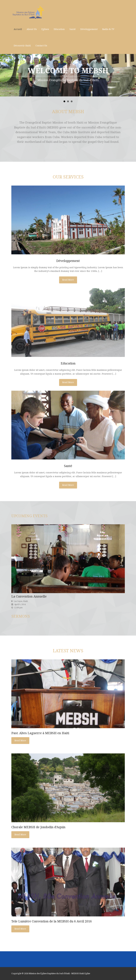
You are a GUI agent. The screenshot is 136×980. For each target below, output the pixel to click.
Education (59, 29)
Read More (68, 280)
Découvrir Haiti (22, 46)
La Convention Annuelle (29, 596)
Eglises (45, 29)
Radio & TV (108, 29)
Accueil (18, 29)
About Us (32, 29)
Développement (89, 29)
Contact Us (41, 46)
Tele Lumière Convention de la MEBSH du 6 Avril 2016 (52, 921)
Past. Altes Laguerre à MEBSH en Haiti (40, 733)
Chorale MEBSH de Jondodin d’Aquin (38, 827)
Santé (73, 29)
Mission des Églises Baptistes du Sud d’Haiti (49, 973)
